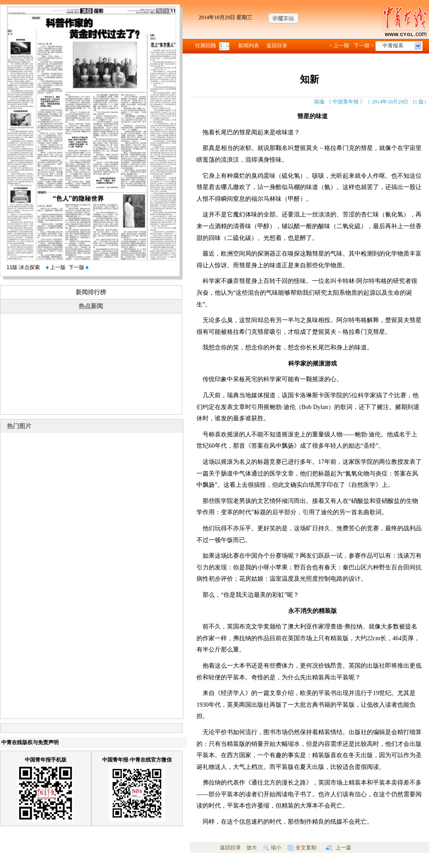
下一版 (79, 267)
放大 (252, 848)
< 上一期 (339, 46)
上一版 (56, 267)
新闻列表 (249, 46)
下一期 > (364, 46)
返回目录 (277, 46)
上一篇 (338, 848)
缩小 (272, 848)
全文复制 (302, 848)
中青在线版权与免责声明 (30, 742)
